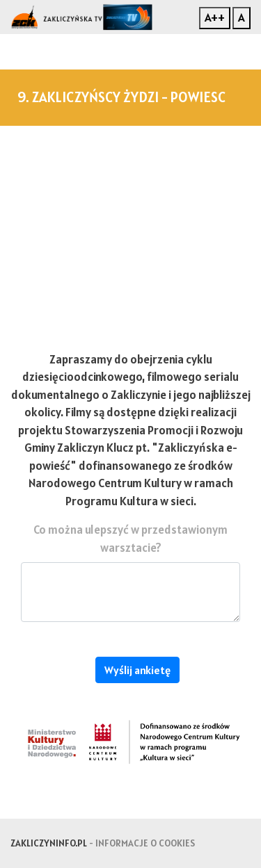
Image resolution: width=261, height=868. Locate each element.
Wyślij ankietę (137, 670)
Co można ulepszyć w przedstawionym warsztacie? (130, 539)
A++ (215, 17)
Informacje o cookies (145, 843)
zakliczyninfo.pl (49, 843)
